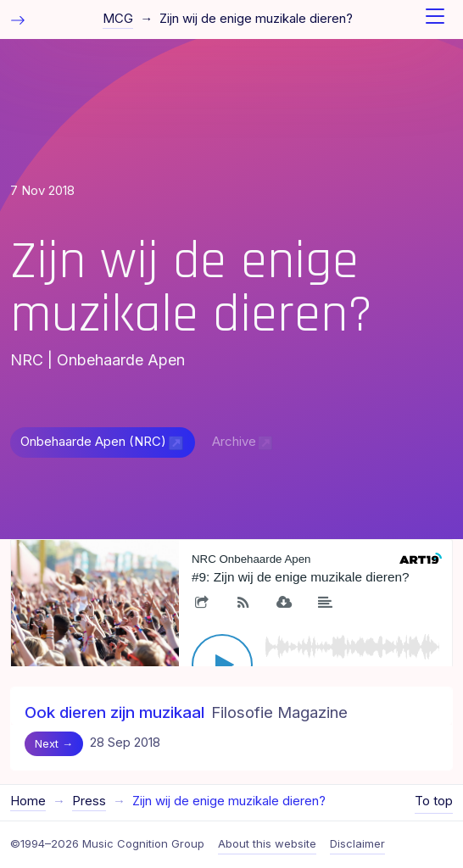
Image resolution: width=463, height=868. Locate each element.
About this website (267, 843)
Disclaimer (357, 843)
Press (89, 801)
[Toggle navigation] (435, 19)
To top (434, 801)
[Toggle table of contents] (18, 19)
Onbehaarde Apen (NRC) (93, 442)
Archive (234, 442)
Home (28, 801)
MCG (118, 19)
